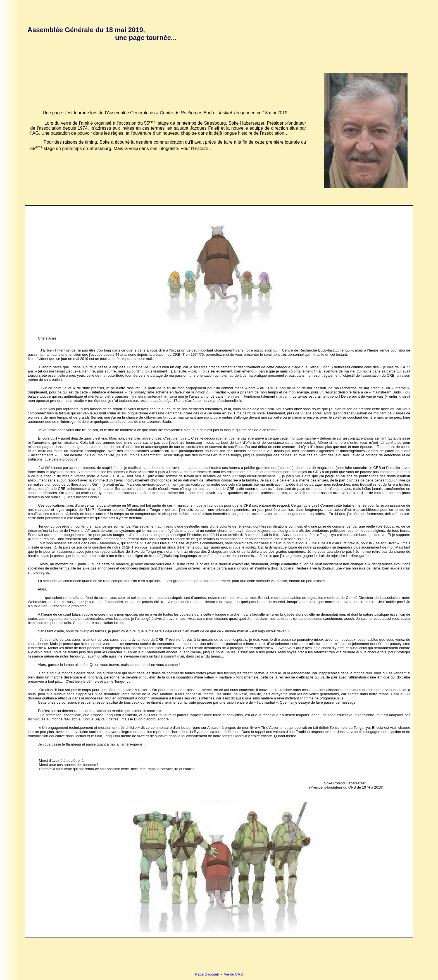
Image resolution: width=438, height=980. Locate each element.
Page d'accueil (207, 974)
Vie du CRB (234, 974)
